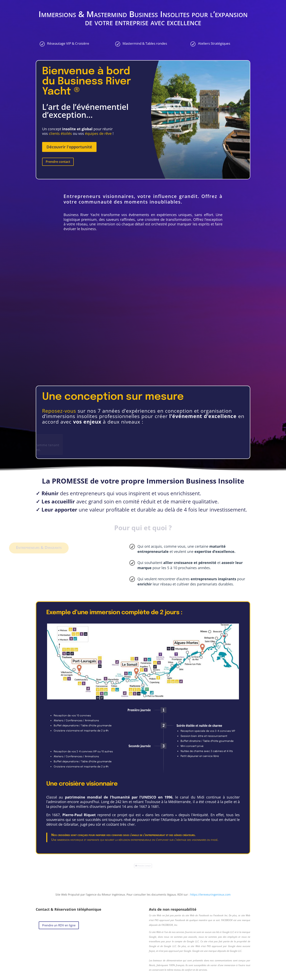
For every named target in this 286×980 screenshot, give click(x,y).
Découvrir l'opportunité (69, 147)
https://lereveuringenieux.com (210, 895)
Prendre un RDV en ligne (59, 925)
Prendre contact (58, 162)
